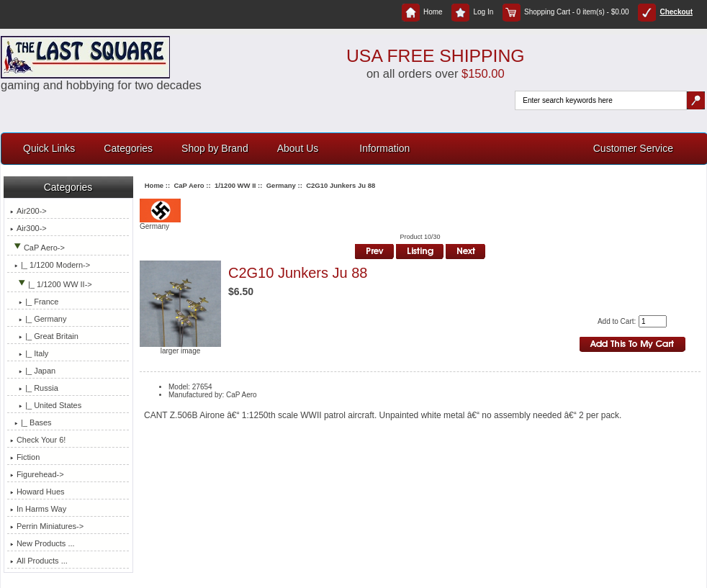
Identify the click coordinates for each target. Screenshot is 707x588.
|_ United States (46, 405)
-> (37, 248)
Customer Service (633, 148)
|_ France (35, 302)
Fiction (25, 457)
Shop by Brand (215, 148)
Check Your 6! (38, 440)
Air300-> (28, 228)
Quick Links (49, 148)
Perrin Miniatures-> (47, 526)
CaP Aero (189, 185)
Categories (128, 148)
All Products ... (39, 561)
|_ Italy (29, 353)
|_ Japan (33, 371)
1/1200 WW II (235, 185)
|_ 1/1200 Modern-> (50, 265)
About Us (298, 148)
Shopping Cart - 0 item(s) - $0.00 (566, 12)
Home (422, 12)
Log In (472, 12)
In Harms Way (38, 509)
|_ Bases (31, 422)
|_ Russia (34, 388)
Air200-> (28, 211)
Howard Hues (37, 492)
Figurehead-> (37, 474)
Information (384, 148)
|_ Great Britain (44, 336)
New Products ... (42, 543)
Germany (281, 185)
